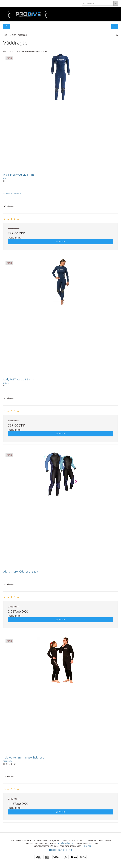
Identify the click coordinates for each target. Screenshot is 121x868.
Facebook (54, 850)
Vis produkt (60, 242)
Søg (116, 3)
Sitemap (88, 846)
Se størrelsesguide (12, 194)
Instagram (66, 850)
